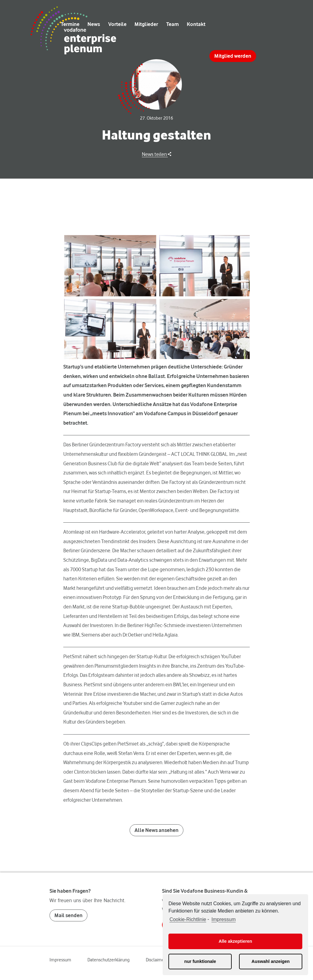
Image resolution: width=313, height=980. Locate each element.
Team (173, 24)
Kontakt (196, 24)
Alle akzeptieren (235, 941)
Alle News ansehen (156, 830)
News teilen (156, 154)
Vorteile (117, 24)
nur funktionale (200, 961)
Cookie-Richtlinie (188, 919)
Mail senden (68, 915)
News (94, 24)
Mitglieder (146, 24)
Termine (70, 24)
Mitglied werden (233, 56)
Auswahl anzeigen (271, 961)
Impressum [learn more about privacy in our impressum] (224, 919)
